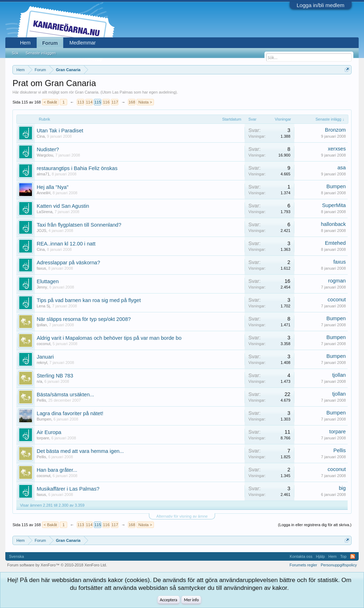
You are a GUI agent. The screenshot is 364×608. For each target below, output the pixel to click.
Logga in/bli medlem (321, 5)
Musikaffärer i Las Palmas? (68, 489)
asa (342, 168)
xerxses (337, 149)
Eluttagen (48, 281)
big (342, 488)
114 (89, 102)
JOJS (41, 231)
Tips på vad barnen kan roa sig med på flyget (89, 300)
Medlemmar (82, 43)
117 (115, 102)
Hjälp (320, 556)
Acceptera (169, 600)
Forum (50, 43)
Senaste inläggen (41, 53)
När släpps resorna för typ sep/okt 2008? (84, 319)
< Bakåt (50, 102)
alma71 (43, 174)
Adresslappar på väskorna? (68, 263)
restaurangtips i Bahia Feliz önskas (77, 168)
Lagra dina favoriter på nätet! (70, 413)
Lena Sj (43, 306)
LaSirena (44, 212)
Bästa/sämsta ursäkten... (65, 395)
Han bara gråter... (57, 470)
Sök (15, 53)
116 (106, 102)
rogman (337, 281)
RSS (353, 556)
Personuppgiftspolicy (339, 565)
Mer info (191, 600)
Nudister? (48, 149)
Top (343, 556)
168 (132, 102)
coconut (336, 300)
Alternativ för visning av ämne (182, 516)
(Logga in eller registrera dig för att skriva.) (315, 525)
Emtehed (335, 243)
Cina (41, 136)
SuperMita (334, 205)
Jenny (42, 287)
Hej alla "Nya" (52, 187)
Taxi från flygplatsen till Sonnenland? (79, 225)
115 (98, 102)
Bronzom (335, 130)
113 (81, 102)
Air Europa (49, 432)
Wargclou (45, 155)
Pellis (41, 400)
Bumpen (336, 186)
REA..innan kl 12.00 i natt (66, 244)
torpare (43, 438)
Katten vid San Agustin (63, 206)
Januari (45, 357)
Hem (25, 43)
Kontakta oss (301, 556)
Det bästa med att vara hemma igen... (80, 451)
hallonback (333, 224)
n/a (39, 381)
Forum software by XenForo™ (57, 565)
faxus (41, 268)
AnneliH (44, 193)
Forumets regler (304, 565)
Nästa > (145, 102)
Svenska (16, 556)
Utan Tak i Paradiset (60, 131)
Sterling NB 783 (55, 376)
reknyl (42, 363)
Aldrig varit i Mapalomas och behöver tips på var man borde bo (109, 338)
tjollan (42, 325)
